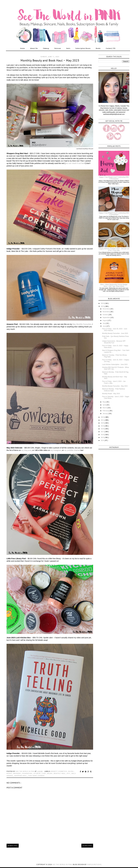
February (106, 411)
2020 (103, 423)
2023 (103, 306)
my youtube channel (72, 450)
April (104, 405)
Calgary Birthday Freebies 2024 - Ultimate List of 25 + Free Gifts (114, 250)
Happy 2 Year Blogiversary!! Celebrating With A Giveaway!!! (114, 178)
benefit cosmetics (59, 771)
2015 (103, 437)
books (9, 773)
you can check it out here (75, 163)
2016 (103, 435)
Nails (68, 48)
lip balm (37, 773)
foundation (27, 773)
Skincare (58, 48)
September (106, 318)
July (104, 323)
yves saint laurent (36, 776)
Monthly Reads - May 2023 (111, 394)
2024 (103, 303)
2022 (103, 417)
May (104, 402)
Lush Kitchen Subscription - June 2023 (115, 364)
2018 (103, 429)
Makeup (46, 48)
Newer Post (13, 846)
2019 (103, 426)
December (106, 309)
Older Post (87, 846)
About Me (34, 48)
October (105, 315)
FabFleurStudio (94, 864)
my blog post (26, 450)
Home (23, 48)
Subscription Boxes (83, 48)
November (106, 312)
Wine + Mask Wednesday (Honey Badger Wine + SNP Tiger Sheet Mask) (114, 285)
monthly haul (60, 773)
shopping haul (21, 776)
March (105, 408)
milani (50, 773)
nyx (69, 773)
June (104, 326)
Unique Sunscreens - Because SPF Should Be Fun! (114, 342)
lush (44, 773)
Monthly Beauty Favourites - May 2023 (115, 386)
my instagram (56, 450)
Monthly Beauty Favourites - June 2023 (115, 333)
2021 (103, 420)
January (105, 414)
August (105, 320)
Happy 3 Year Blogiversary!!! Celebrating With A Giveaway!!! (114, 214)
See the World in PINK (62, 864)
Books (98, 48)
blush (71, 771)
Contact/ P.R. (111, 48)
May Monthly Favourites (82, 324)
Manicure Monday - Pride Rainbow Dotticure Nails (114, 390)
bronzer (17, 773)
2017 (103, 432)
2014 (103, 440)
